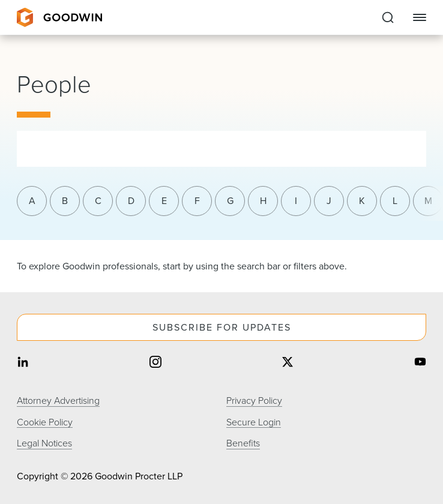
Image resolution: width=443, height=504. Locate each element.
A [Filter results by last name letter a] (32, 201)
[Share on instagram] (155, 363)
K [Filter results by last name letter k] (362, 201)
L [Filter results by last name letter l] (395, 201)
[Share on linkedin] (23, 363)
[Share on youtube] (420, 363)
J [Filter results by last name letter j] (329, 201)
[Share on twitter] (288, 363)
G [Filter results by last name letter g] (230, 201)
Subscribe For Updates (222, 327)
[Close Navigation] (420, 17)
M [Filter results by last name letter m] (428, 201)
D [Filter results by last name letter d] (131, 201)
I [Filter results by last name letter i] (296, 201)
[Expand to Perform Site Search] (388, 17)
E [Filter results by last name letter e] (164, 201)
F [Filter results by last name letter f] (197, 201)
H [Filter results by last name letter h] (263, 201)
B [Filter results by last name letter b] (65, 201)
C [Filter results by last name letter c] (98, 201)
